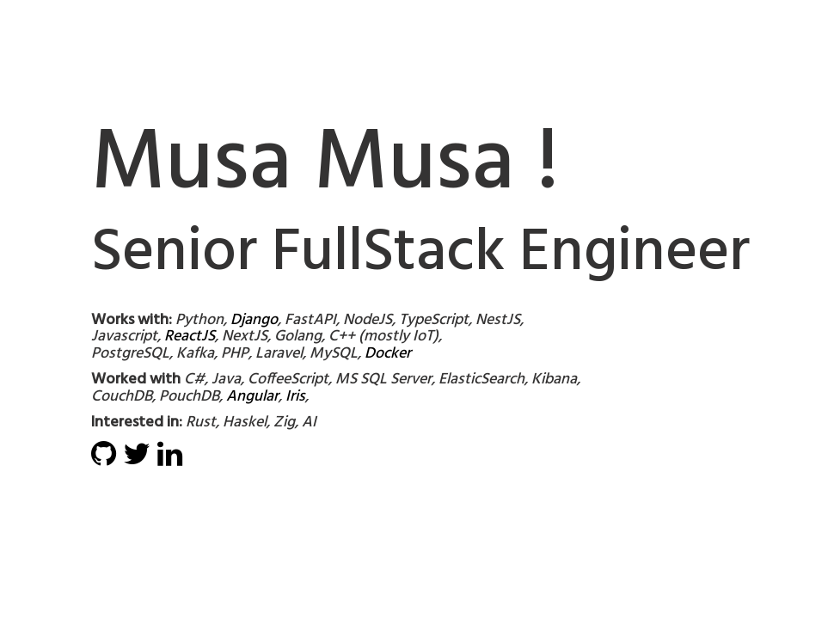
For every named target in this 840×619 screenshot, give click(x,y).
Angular (252, 397)
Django (254, 320)
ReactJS (190, 337)
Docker (388, 354)
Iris (295, 397)
